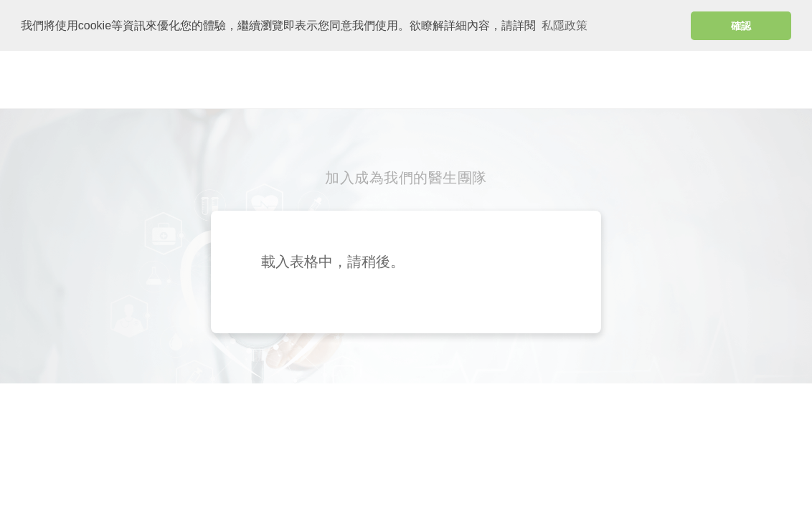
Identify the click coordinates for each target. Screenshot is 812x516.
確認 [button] (741, 26)
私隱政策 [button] (565, 25)
